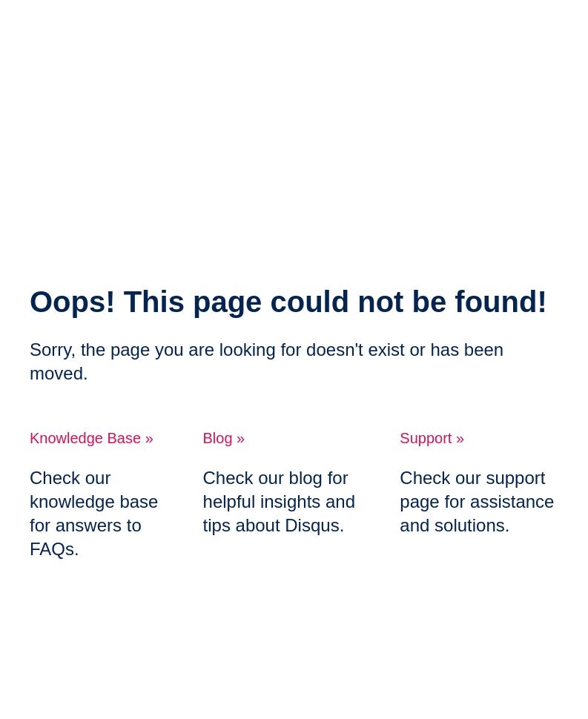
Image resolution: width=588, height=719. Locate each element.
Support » (432, 438)
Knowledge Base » (92, 438)
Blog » (224, 438)
